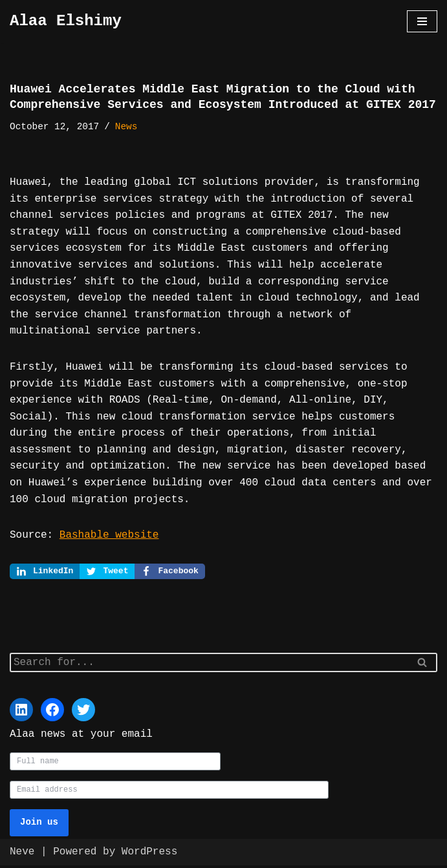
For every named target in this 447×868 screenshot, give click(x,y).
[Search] (209, 664)
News (126, 127)
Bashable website (109, 535)
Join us (39, 825)
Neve (22, 854)
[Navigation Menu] (422, 21)
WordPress (149, 854)
